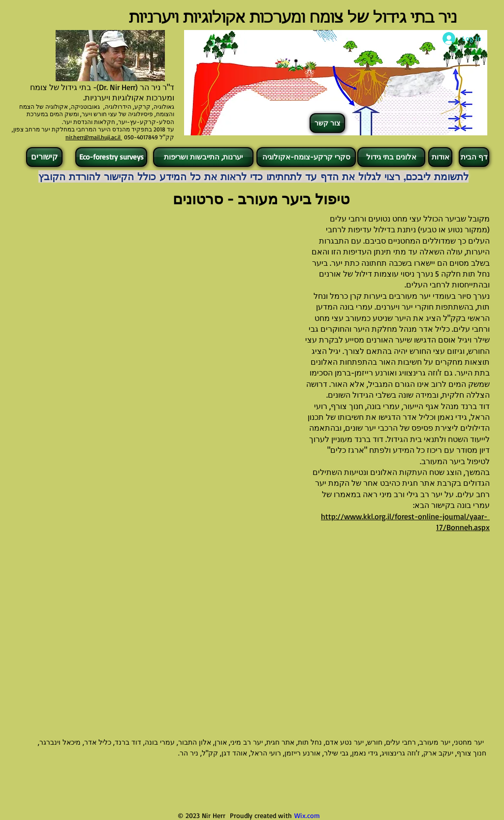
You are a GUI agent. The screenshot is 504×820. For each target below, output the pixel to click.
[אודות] (440, 157)
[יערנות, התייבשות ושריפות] (203, 157)
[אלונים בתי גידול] (391, 157)
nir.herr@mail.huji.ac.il (94, 137)
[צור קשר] (327, 123)
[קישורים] (44, 157)
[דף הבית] (474, 157)
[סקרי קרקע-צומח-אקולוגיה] (306, 157)
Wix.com (307, 815)
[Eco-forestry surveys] (111, 157)
